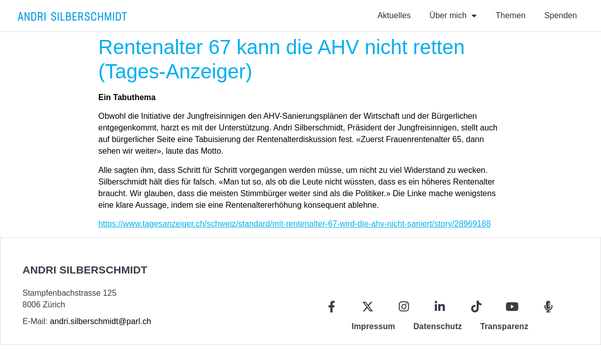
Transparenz (504, 326)
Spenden (561, 15)
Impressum (373, 326)
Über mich (453, 16)
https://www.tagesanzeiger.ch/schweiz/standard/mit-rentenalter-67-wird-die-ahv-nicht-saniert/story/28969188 (295, 224)
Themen (510, 15)
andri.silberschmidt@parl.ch (101, 321)
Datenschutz (438, 326)
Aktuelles (394, 15)
